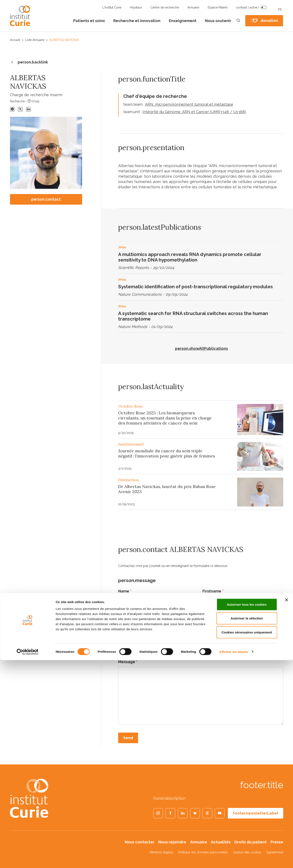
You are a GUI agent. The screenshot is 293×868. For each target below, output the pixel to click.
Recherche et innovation (137, 21)
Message (128, 662)
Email (125, 615)
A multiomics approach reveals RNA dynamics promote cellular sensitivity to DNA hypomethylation (190, 257)
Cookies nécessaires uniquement (247, 840)
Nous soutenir (218, 21)
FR (280, 10)
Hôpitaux (136, 7)
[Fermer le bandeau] (286, 808)
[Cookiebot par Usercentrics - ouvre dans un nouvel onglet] (27, 860)
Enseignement (183, 21)
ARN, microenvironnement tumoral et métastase (189, 104)
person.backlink (29, 62)
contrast (247, 7)
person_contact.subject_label (148, 638)
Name (125, 591)
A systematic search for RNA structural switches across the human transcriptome (193, 316)
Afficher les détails (234, 860)
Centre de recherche (165, 7)
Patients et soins (89, 21)
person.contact (46, 199)
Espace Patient (218, 7)
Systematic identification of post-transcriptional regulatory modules (196, 287)
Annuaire (193, 7)
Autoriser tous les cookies (247, 812)
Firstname (213, 591)
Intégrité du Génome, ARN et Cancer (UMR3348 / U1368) (194, 112)
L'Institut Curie (112, 7)
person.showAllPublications (201, 348)
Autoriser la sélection (247, 826)
